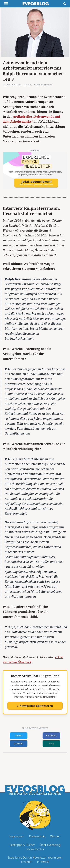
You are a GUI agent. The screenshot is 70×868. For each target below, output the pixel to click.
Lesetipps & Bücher (22, 845)
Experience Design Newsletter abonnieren (35, 857)
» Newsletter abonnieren (35, 706)
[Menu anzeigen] (6, 4)
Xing (51, 743)
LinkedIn (19, 743)
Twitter (18, 735)
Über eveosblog (50, 845)
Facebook (51, 735)
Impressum (17, 836)
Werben (56, 836)
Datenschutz (37, 836)
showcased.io (35, 849)
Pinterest (43, 862)
